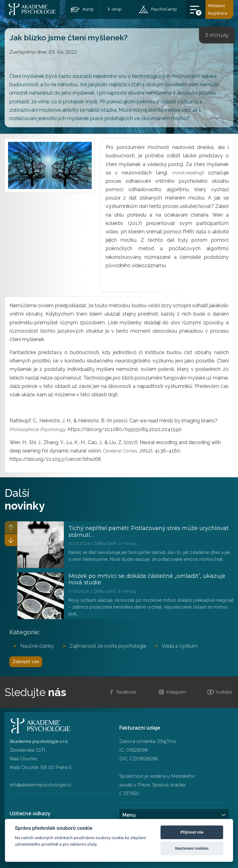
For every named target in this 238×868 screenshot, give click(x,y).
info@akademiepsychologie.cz (41, 785)
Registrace (218, 13)
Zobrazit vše (26, 662)
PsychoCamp (164, 9)
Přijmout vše (192, 832)
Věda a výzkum (180, 646)
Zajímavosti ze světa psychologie (108, 646)
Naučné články (37, 646)
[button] (11, 540)
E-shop (115, 9)
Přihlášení (216, 6)
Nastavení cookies (192, 848)
